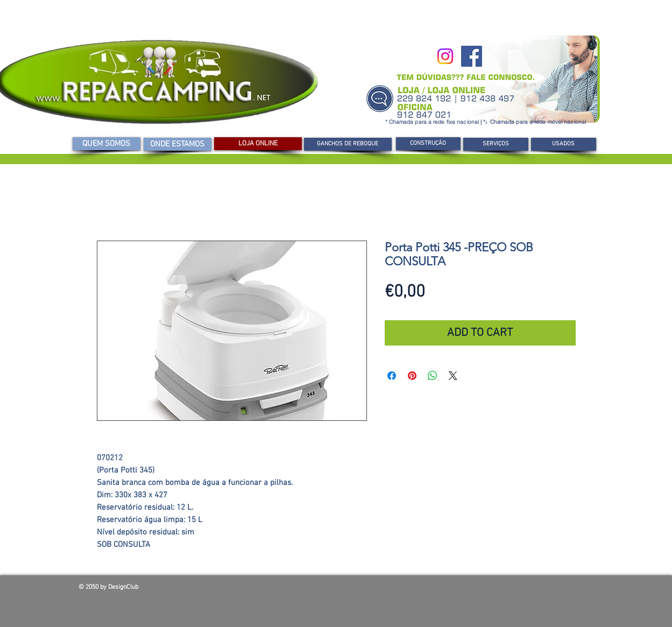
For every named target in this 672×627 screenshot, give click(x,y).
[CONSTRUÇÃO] (428, 144)
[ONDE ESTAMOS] (178, 144)
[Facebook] (472, 56)
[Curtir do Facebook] (517, 590)
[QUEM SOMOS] (107, 144)
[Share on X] (453, 376)
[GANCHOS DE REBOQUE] (348, 144)
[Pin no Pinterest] (412, 376)
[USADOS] (564, 144)
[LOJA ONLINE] (258, 144)
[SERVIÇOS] (496, 144)
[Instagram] (445, 56)
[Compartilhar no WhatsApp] (433, 376)
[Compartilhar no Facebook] (392, 376)
